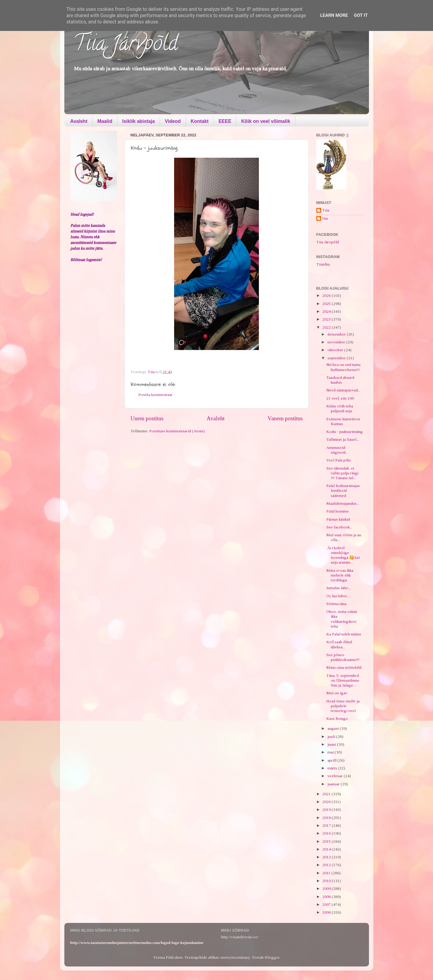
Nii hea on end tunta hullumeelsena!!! (343, 367)
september (337, 358)
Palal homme (338, 511)
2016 (327, 833)
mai (331, 752)
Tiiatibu (323, 264)
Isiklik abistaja (139, 121)
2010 (327, 881)
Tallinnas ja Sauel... (343, 439)
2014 (327, 849)
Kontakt (200, 121)
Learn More (334, 15)
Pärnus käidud (338, 519)
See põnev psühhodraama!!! (343, 657)
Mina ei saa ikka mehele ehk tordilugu (340, 575)
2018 (327, 818)
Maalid (105, 121)
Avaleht (79, 121)
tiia (325, 218)
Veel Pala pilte (339, 460)
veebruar (336, 776)
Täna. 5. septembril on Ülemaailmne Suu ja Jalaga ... (343, 680)
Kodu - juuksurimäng (344, 432)
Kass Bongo (337, 718)
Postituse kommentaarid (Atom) (177, 431)
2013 (327, 857)
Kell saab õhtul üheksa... (339, 644)
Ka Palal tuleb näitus (344, 634)
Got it (361, 15)
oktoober (336, 350)
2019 (327, 810)
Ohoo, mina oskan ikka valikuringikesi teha (342, 619)
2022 (327, 327)
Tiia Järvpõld (126, 45)
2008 (327, 897)
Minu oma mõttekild (344, 667)
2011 (327, 873)
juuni (332, 744)
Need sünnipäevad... (343, 390)
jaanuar (334, 784)
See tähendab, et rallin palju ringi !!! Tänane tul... (342, 473)
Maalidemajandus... (343, 503)
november (337, 342)
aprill (332, 760)
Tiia (326, 210)
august (334, 728)
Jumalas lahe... (338, 588)
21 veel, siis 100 (340, 398)
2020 (327, 802)
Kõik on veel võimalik (266, 121)
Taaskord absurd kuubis (340, 380)
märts (333, 768)
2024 (327, 311)
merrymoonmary (235, 957)
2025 (327, 304)
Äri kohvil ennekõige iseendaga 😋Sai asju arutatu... (343, 555)
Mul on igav (337, 693)
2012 (327, 865)
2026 (327, 295)
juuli (332, 737)
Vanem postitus (285, 418)
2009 (327, 889)
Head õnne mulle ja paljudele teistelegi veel (343, 706)
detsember (337, 334)
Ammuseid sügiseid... (337, 450)
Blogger (272, 957)
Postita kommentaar (155, 395)
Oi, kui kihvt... (338, 596)
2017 (327, 825)
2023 (327, 319)
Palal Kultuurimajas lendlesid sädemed (343, 490)
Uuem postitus (147, 418)
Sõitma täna (336, 604)
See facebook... (339, 527)
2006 (327, 912)
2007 (327, 904)
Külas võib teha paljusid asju (340, 408)
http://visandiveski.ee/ (240, 937)
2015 (327, 841)
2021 (327, 794)
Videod (173, 121)
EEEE (225, 121)
